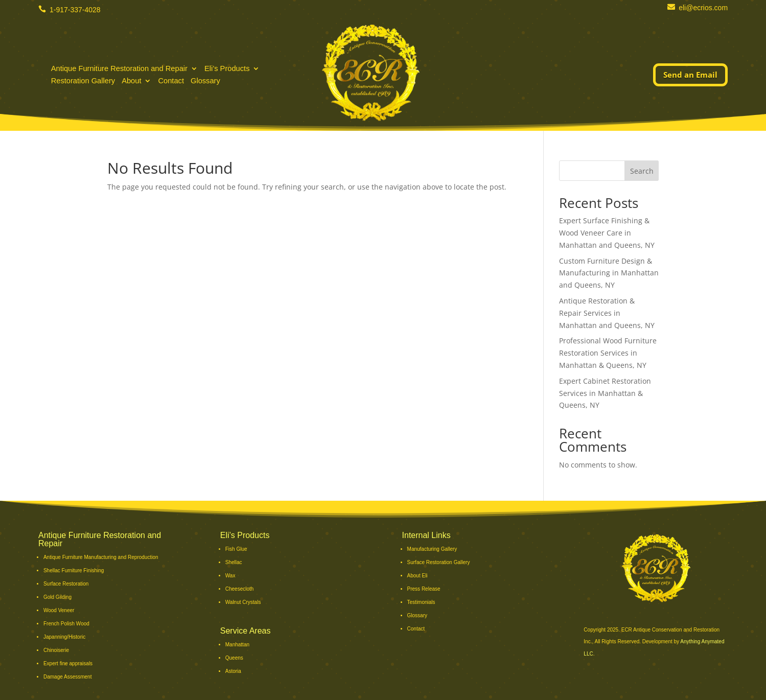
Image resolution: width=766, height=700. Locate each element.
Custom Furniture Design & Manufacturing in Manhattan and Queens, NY (609, 273)
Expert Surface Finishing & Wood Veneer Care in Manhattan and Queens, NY (607, 233)
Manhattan (237, 645)
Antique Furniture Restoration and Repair (119, 70)
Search (642, 171)
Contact (171, 82)
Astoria (233, 671)
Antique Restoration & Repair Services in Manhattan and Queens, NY (607, 313)
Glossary (205, 82)
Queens (234, 658)
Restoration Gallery (83, 82)
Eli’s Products (227, 70)
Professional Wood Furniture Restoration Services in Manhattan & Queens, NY (608, 353)
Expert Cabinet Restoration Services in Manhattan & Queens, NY (605, 393)
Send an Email (690, 75)
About (131, 82)
